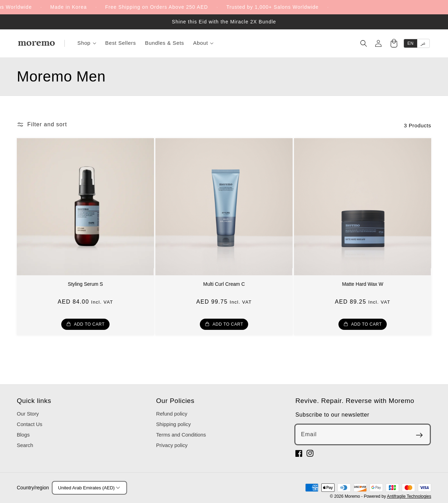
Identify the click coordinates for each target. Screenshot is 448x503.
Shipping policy (173, 424)
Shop (87, 43)
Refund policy (172, 414)
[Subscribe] (419, 435)
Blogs (23, 435)
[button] (42, 125)
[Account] (378, 43)
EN (411, 43)
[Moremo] (36, 43)
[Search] (364, 43)
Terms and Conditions (181, 435)
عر (423, 43)
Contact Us (30, 424)
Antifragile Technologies (409, 496)
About (203, 43)
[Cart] (394, 44)
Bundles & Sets (164, 43)
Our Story (28, 414)
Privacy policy (172, 445)
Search (25, 445)
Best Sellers (121, 43)
